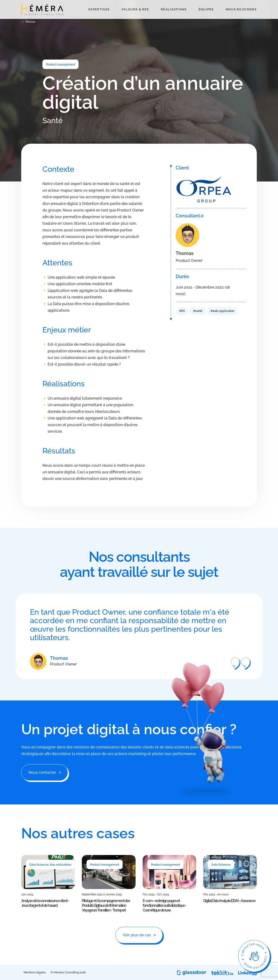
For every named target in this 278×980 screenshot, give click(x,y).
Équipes (206, 18)
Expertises (99, 18)
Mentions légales (35, 972)
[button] (28, 38)
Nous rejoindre (241, 18)
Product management (60, 65)
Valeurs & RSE (135, 18)
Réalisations (174, 18)
